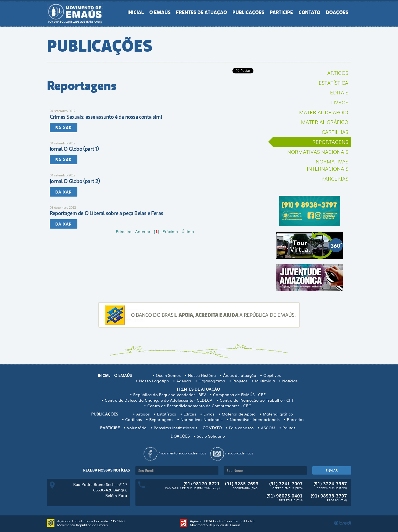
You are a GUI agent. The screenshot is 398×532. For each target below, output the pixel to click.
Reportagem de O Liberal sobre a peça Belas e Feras (106, 213)
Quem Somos (168, 375)
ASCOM (268, 428)
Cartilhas (335, 132)
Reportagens (330, 142)
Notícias (290, 381)
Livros (340, 102)
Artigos (338, 73)
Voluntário (137, 428)
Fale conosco (241, 428)
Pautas (289, 428)
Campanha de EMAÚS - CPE (239, 395)
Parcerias (335, 178)
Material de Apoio (324, 112)
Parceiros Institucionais (176, 428)
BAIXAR (64, 128)
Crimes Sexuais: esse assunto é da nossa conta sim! (106, 117)
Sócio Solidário (211, 436)
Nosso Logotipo (154, 381)
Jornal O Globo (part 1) (74, 149)
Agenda (184, 381)
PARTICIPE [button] (281, 12)
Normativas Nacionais (318, 152)
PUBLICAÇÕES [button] (248, 12)
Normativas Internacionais (328, 165)
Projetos (240, 381)
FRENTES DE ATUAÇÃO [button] (201, 12)
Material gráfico (325, 122)
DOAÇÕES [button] (337, 12)
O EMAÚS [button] (160, 12)
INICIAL (136, 12)
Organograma (212, 381)
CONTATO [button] (309, 12)
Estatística (333, 83)
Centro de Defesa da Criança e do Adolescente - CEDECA (159, 400)
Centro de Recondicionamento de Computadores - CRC (199, 406)
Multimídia (265, 381)
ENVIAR (332, 470)
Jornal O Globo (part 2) (75, 181)
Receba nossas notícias (107, 470)
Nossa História (202, 375)
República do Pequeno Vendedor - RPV (170, 395)
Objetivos (272, 375)
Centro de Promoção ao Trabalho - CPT (257, 400)
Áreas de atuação (240, 375)
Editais (339, 92)
